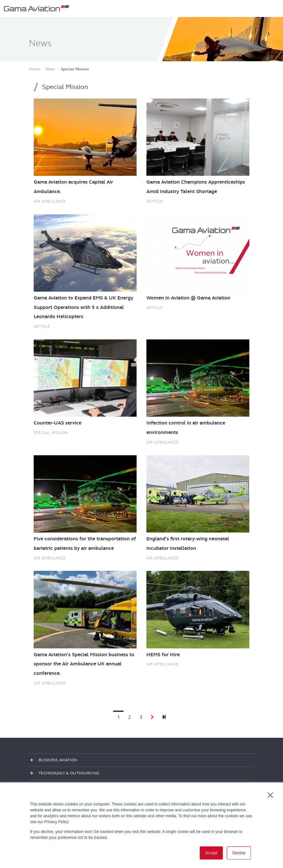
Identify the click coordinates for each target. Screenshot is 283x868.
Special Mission (51, 433)
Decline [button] (239, 853)
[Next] (164, 717)
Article (155, 201)
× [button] (270, 795)
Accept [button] (211, 853)
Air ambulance (50, 201)
